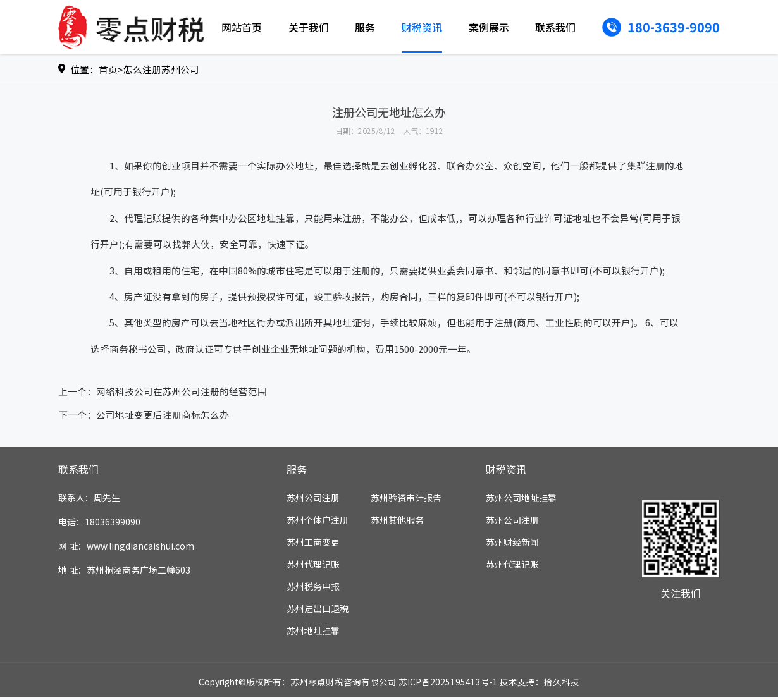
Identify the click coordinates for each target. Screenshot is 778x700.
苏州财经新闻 (512, 544)
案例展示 (489, 27)
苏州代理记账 (313, 567)
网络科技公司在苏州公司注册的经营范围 (182, 394)
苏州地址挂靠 (313, 633)
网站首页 (242, 27)
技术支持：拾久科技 (540, 684)
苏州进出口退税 (318, 611)
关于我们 (309, 27)
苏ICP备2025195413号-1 (448, 684)
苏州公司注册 (313, 500)
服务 (365, 27)
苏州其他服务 (397, 522)
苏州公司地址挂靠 (521, 500)
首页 (108, 69)
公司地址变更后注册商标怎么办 (163, 417)
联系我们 (555, 27)
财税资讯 (422, 27)
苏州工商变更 (313, 544)
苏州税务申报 (313, 589)
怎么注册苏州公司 (161, 69)
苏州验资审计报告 (406, 500)
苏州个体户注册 (318, 522)
